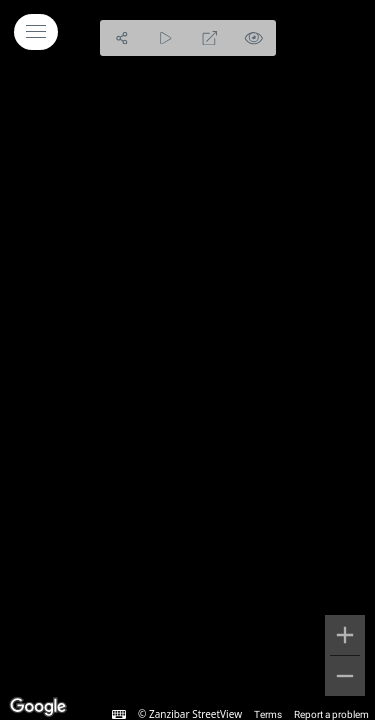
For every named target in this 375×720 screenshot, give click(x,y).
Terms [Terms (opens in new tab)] (268, 714)
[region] (187, 360)
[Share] (122, 38)
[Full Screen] (210, 38)
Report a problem (331, 714)
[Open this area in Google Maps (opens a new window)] (38, 707)
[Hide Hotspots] (254, 38)
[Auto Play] (166, 38)
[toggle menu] (36, 32)
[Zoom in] (345, 635)
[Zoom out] (345, 676)
